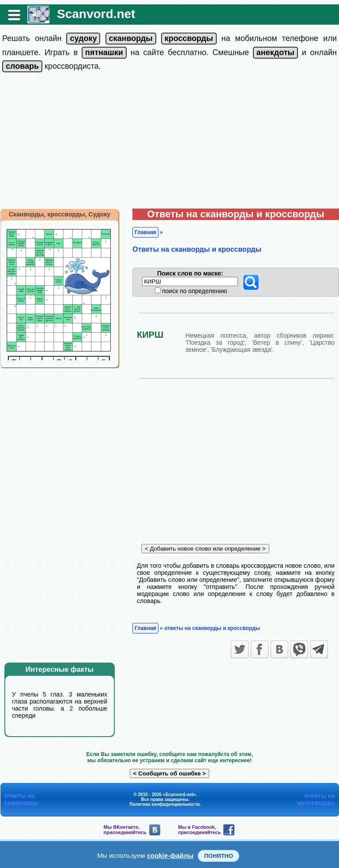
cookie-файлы (170, 855)
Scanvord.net (96, 14)
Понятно (218, 856)
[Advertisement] (169, 142)
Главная (145, 232)
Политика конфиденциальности (164, 804)
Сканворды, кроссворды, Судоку (60, 214)
